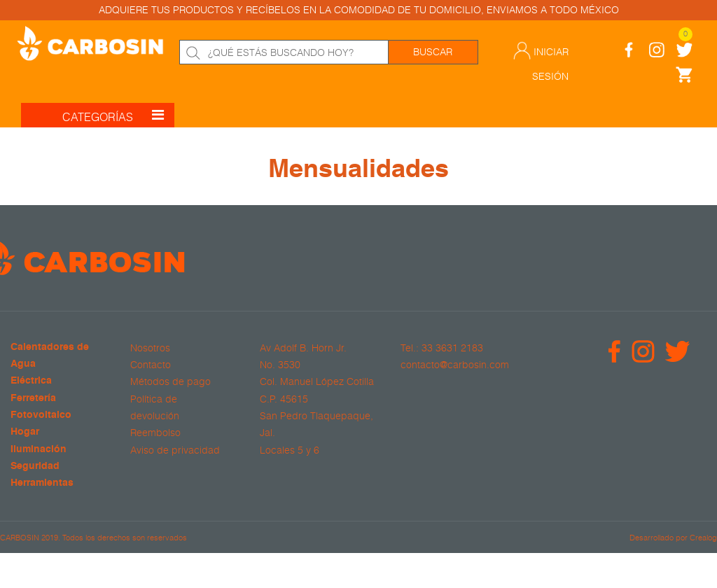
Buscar (433, 52)
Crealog (703, 537)
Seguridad (35, 467)
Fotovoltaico (41, 415)
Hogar (25, 432)
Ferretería (33, 399)
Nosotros (150, 348)
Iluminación (39, 450)
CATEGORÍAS (113, 115)
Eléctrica (31, 381)
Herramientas (42, 483)
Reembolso (155, 433)
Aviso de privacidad (175, 450)
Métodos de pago (170, 381)
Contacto (151, 365)
